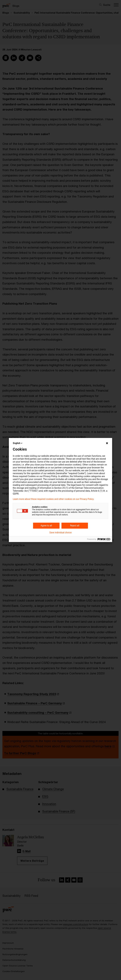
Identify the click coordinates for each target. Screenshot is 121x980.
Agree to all (46, 526)
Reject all (75, 526)
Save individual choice (60, 533)
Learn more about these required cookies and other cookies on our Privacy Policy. (53, 499)
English (18, 443)
